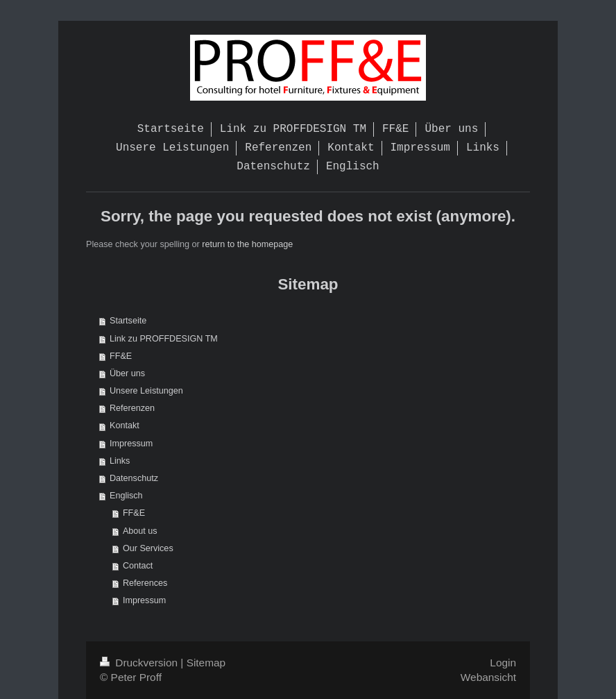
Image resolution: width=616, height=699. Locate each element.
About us (140, 531)
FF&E (121, 356)
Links (120, 461)
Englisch (126, 496)
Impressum (131, 444)
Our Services (148, 548)
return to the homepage (247, 244)
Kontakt (125, 426)
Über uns (127, 373)
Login (503, 663)
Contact (138, 566)
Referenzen (132, 408)
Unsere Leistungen (146, 391)
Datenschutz (134, 478)
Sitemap (206, 663)
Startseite (128, 321)
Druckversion (140, 663)
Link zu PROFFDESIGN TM (164, 339)
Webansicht (488, 677)
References (145, 583)
